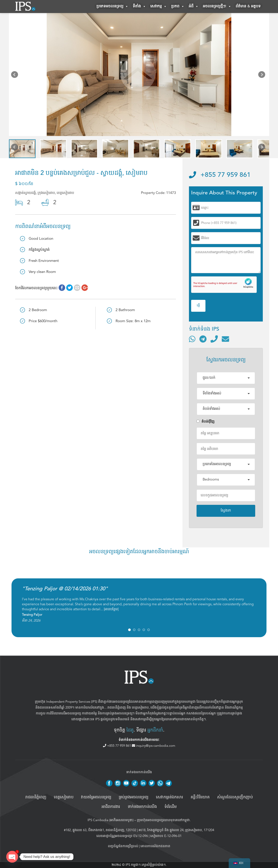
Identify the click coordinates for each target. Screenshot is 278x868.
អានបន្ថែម (111, 609)
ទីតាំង (139, 7)
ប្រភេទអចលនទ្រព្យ (112, 7)
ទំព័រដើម (170, 807)
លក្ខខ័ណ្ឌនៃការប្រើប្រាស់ (123, 846)
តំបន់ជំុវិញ (206, 422)
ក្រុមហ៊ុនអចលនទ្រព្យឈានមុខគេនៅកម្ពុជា (163, 820)
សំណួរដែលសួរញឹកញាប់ (235, 797)
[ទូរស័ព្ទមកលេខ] (214, 339)
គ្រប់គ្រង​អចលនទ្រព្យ (134, 797)
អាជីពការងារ (111, 807)
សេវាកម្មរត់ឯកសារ (170, 797)
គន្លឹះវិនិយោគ (200, 797)
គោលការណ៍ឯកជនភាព (155, 846)
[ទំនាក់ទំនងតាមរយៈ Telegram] (203, 339)
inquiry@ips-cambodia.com (154, 746)
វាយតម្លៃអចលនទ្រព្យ (96, 797)
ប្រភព (178, 7)
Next (263, 75)
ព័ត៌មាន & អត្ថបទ (248, 6)
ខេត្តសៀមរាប (140, 707)
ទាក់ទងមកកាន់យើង (142, 807)
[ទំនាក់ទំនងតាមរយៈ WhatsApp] (192, 339)
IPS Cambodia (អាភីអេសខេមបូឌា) (111, 820)
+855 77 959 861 (220, 175)
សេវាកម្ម (159, 7)
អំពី (194, 7)
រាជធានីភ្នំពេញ (117, 707)
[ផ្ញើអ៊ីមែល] (225, 339)
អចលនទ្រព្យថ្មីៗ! (217, 7)
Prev (15, 75)
